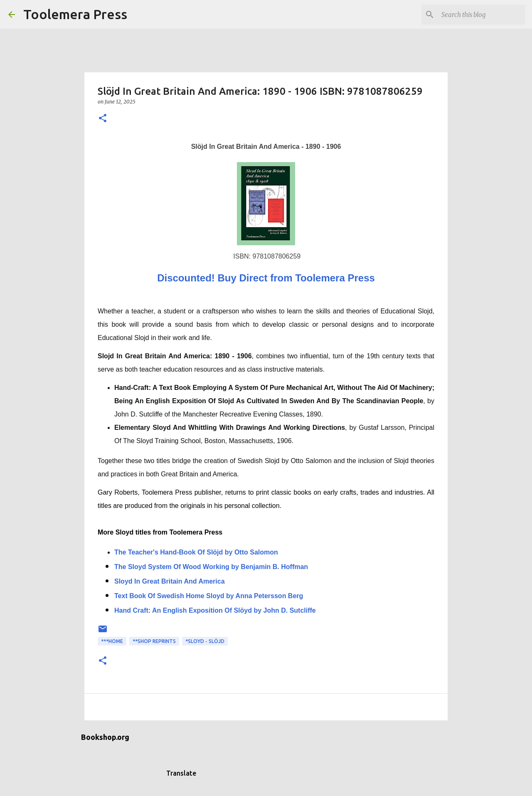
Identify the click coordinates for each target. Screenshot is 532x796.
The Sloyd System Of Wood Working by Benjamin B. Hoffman (211, 567)
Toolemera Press (75, 14)
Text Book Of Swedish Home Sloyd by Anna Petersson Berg (209, 596)
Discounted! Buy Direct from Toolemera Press (266, 278)
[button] (103, 119)
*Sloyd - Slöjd (205, 641)
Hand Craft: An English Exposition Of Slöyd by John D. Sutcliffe (215, 610)
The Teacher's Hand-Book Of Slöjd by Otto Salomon (196, 552)
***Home (112, 641)
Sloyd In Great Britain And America (170, 581)
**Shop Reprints (154, 641)
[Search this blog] (482, 15)
